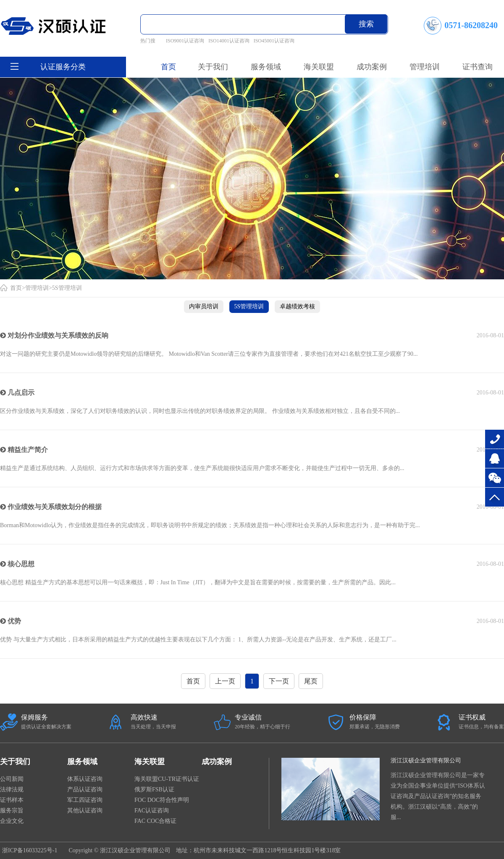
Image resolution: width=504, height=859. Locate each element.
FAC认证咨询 (152, 810)
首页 (168, 67)
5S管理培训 (67, 288)
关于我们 (15, 762)
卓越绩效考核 (297, 306)
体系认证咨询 (85, 779)
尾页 (311, 681)
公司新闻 (12, 779)
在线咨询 (495, 458)
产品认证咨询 (85, 789)
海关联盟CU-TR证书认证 (167, 779)
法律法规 (12, 789)
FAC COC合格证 (155, 821)
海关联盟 (150, 762)
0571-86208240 (495, 439)
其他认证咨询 (85, 810)
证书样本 (12, 800)
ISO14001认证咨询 (229, 41)
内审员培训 (204, 306)
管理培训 (37, 288)
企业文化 (12, 821)
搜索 (366, 24)
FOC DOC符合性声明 (162, 800)
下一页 (279, 681)
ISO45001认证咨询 (274, 41)
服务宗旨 (12, 810)
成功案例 (217, 762)
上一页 (225, 681)
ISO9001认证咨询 (185, 41)
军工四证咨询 (85, 800)
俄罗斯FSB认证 (154, 789)
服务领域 (82, 762)
